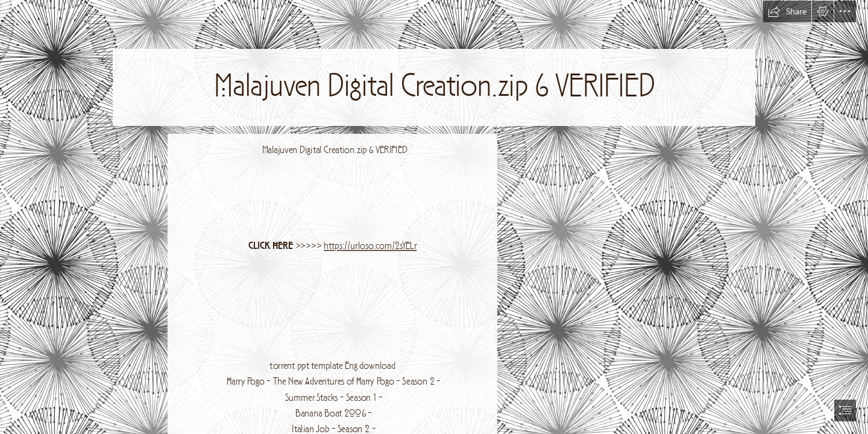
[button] (787, 11)
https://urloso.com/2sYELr (370, 247)
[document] (434, 217)
